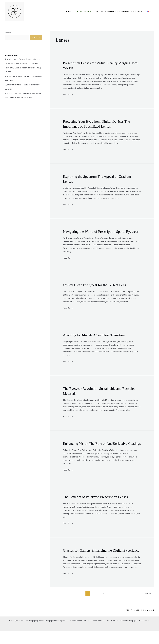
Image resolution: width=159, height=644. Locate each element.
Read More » (68, 94)
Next (147, 606)
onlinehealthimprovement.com (80, 633)
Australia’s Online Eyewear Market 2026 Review (121, 11)
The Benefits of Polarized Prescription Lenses (97, 505)
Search (8, 33)
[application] (92, 11)
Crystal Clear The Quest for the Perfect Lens (96, 289)
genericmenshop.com (105, 633)
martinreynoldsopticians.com (21, 633)
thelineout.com (137, 633)
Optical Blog (86, 11)
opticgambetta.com (44, 633)
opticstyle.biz (60, 633)
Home (72, 11)
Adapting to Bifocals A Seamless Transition (96, 339)
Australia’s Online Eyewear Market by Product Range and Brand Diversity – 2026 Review (23, 63)
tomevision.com (122, 633)
